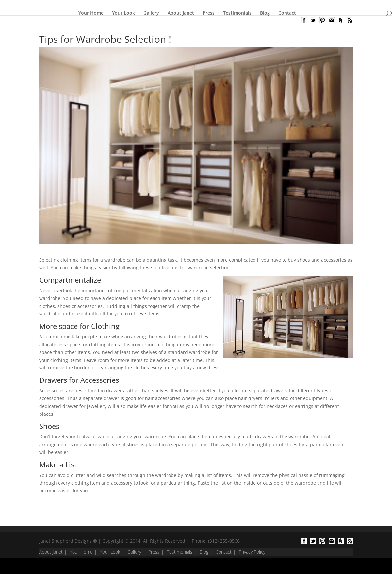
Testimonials (237, 13)
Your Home (91, 13)
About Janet (181, 13)
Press (209, 13)
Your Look (123, 13)
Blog (265, 13)
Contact (287, 13)
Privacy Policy (252, 552)
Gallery (151, 13)
